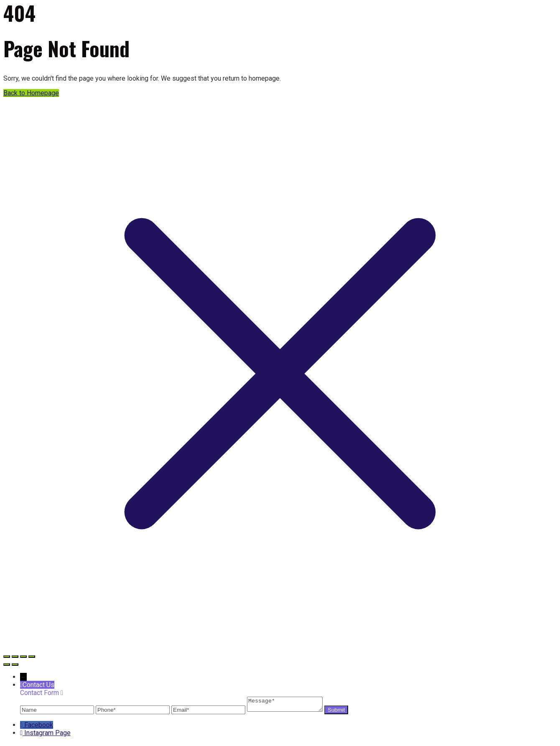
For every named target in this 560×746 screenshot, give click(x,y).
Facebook (39, 727)
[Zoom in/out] (7, 657)
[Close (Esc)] (32, 657)
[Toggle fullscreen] (15, 657)
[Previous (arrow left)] (7, 665)
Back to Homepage (31, 93)
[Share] (23, 657)
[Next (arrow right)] (15, 665)
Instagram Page (47, 735)
